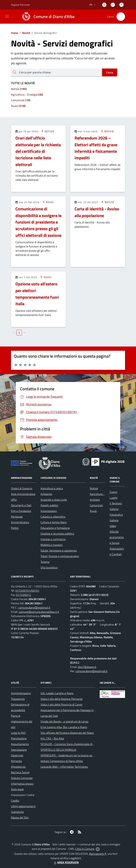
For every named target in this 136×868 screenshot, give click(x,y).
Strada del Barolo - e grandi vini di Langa (64, 721)
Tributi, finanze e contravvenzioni (60, 556)
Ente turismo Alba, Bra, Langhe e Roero (64, 727)
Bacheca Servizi (20, 772)
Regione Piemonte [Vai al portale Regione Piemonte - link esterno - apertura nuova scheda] (20, 5)
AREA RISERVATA (66, 862)
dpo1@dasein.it (87, 667)
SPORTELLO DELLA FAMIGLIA (58, 750)
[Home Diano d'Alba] (47, 17)
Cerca (110, 72)
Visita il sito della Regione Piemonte (62, 699)
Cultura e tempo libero (54, 522)
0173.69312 (24, 595)
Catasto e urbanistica (53, 517)
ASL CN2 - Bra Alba (52, 738)
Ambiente (46, 494)
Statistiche (17, 812)
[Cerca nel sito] (121, 17)
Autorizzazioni (49, 511)
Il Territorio (116, 503)
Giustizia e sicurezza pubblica (57, 534)
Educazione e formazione (55, 528)
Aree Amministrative (23, 494)
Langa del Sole (49, 716)
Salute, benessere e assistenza (59, 550)
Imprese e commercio (53, 539)
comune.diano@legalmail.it (34, 608)
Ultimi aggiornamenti (23, 806)
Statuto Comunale (22, 778)
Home (15, 33)
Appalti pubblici (49, 505)
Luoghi (114, 498)
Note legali (17, 789)
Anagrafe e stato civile (54, 500)
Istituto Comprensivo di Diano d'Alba (62, 761)
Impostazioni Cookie (23, 795)
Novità (24, 33)
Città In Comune (85, 849)
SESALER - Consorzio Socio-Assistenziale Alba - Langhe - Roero (79, 744)
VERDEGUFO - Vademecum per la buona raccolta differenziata (77, 755)
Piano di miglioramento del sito (22, 721)
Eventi (113, 492)
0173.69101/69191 (27, 591)
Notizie (48, 131)
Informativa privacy (22, 784)
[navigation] (7, 16)
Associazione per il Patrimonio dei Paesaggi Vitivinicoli (72, 710)
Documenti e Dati (21, 505)
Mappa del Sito (20, 817)
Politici (15, 528)
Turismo (45, 562)
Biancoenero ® (98, 854)
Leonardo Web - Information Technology (64, 767)
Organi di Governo (22, 488)
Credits (15, 801)
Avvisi (48, 202)
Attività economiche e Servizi (117, 537)
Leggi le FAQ (18, 733)
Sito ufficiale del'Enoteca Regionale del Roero (67, 733)
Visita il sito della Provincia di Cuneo (61, 704)
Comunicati (96, 505)
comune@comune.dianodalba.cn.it (39, 612)
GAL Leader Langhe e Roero (57, 693)
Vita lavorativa (49, 567)
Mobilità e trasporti (52, 545)
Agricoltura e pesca (52, 488)
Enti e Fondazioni (21, 511)
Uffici (14, 500)
